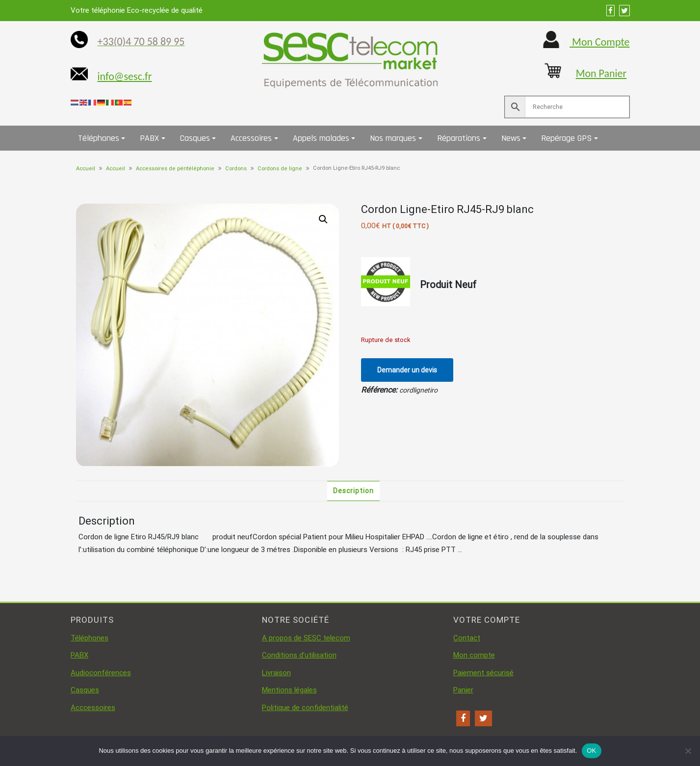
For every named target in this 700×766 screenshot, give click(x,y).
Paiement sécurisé (483, 673)
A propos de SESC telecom (306, 638)
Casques (195, 138)
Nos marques (393, 138)
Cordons (236, 169)
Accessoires (251, 138)
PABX (149, 138)
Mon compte (474, 655)
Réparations (459, 138)
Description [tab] (353, 491)
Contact (467, 638)
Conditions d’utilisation (299, 655)
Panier (463, 690)
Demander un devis (407, 370)
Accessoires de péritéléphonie (175, 169)
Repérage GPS (566, 138)
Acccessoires (93, 708)
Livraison (276, 673)
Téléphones (99, 138)
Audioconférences (101, 673)
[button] (323, 219)
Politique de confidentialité (305, 708)
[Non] (688, 751)
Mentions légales (289, 690)
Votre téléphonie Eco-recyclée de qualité (137, 10)
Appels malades (321, 138)
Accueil (86, 169)
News (511, 138)
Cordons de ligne (280, 169)
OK (591, 751)
